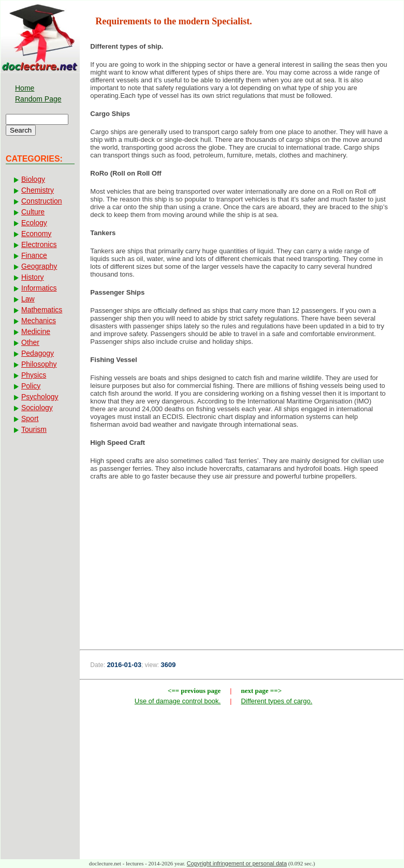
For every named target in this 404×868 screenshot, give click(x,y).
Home (25, 88)
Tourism (34, 429)
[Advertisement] (242, 571)
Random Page (38, 99)
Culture (33, 212)
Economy (36, 234)
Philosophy (39, 364)
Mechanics (39, 321)
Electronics (39, 244)
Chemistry (38, 190)
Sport (30, 418)
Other (30, 342)
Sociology (37, 408)
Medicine (36, 331)
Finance (34, 255)
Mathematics (42, 310)
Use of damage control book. (178, 701)
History (33, 277)
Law (28, 299)
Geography (39, 266)
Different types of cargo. (277, 701)
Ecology (34, 223)
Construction (42, 201)
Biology (33, 179)
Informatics (39, 288)
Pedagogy (38, 353)
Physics (34, 375)
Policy (31, 386)
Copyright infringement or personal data (237, 863)
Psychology (40, 397)
